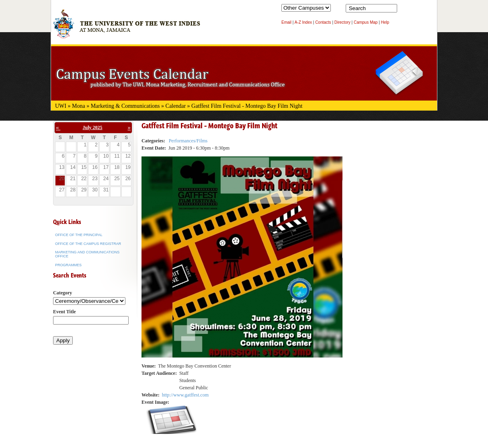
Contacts (323, 22)
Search (405, 10)
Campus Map (366, 22)
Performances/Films (188, 141)
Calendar (176, 106)
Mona (79, 106)
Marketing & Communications (125, 106)
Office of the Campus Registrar (88, 244)
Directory (342, 22)
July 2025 (93, 127)
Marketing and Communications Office (87, 254)
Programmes (68, 265)
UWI (61, 106)
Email (286, 22)
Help (385, 22)
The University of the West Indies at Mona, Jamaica (127, 28)
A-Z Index (303, 22)
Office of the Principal (79, 235)
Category (63, 293)
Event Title (65, 312)
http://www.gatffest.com (185, 395)
